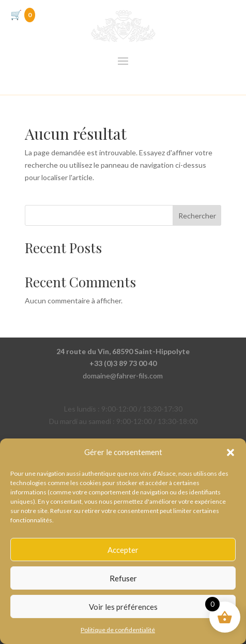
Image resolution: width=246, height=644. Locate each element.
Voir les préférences (123, 607)
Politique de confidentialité (118, 630)
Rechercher (197, 216)
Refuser (123, 578)
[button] (230, 452)
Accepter (123, 550)
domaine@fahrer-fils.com (123, 376)
